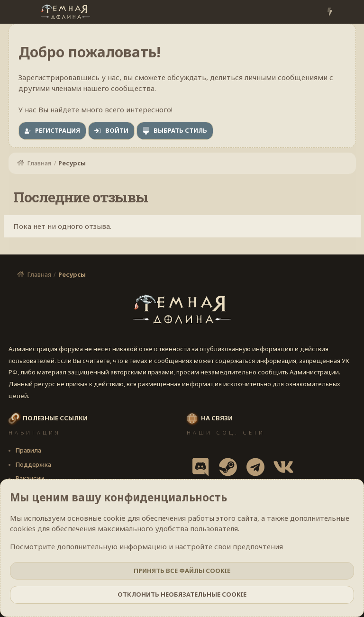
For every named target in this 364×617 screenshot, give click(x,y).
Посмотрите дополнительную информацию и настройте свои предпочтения (146, 546)
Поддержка (33, 464)
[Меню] (17, 12)
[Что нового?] (330, 12)
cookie (114, 518)
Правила (28, 450)
